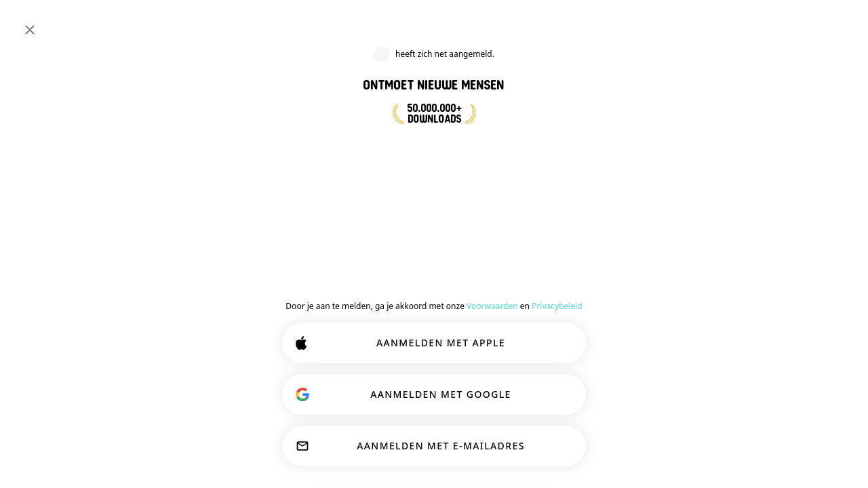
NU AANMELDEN (445, 164)
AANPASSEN (384, 449)
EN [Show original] (817, 134)
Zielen (559, 317)
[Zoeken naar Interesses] (400, 22)
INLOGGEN (806, 22)
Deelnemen (424, 317)
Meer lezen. (254, 413)
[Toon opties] (403, 351)
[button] (690, 106)
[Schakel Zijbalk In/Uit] (24, 22)
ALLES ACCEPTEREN (524, 449)
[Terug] (372, 225)
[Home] (55, 22)
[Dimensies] (741, 22)
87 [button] (812, 152)
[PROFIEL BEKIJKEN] (673, 143)
